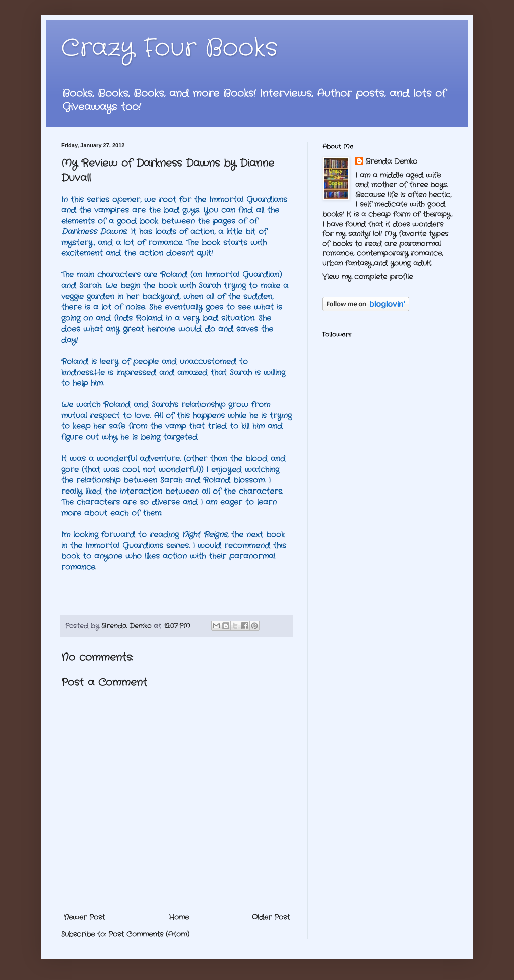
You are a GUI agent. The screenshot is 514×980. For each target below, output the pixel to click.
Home (179, 917)
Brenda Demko (391, 162)
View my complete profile (367, 277)
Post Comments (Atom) (149, 934)
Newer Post (84, 917)
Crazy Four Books (169, 48)
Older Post (271, 917)
